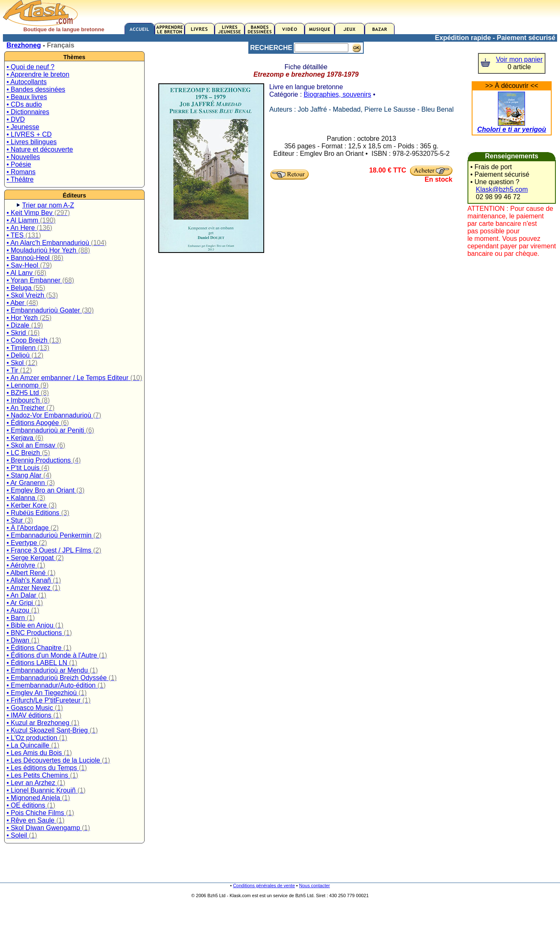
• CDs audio (24, 104)
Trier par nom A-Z (48, 205)
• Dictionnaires (28, 112)
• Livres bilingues (32, 142)
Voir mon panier (519, 59)
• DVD (16, 119)
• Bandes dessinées (36, 89)
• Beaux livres (27, 97)
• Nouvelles (23, 157)
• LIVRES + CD (29, 134)
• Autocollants (27, 82)
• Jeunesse (23, 127)
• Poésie (19, 164)
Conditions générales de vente (264, 885)
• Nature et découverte (40, 149)
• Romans (21, 172)
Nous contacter (315, 885)
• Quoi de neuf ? (31, 67)
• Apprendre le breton (38, 74)
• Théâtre (20, 179)
